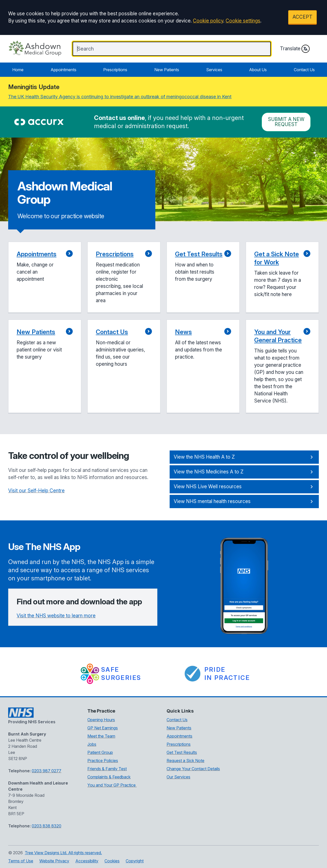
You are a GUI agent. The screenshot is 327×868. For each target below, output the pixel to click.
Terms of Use (21, 861)
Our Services (178, 777)
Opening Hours (101, 720)
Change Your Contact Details (193, 769)
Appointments (63, 70)
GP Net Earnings (103, 728)
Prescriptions (115, 70)
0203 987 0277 (46, 771)
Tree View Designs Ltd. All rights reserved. (63, 853)
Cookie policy (208, 21)
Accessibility (87, 861)
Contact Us (304, 70)
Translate (295, 49)
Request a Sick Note (185, 761)
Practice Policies (103, 761)
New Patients (167, 70)
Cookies (112, 861)
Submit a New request (286, 122)
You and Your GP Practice (112, 785)
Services (214, 70)
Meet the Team (101, 736)
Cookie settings (243, 21)
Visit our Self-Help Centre (36, 491)
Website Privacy (54, 861)
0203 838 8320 (46, 826)
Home (18, 70)
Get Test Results (182, 752)
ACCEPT (302, 17)
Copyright (135, 861)
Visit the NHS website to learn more (56, 616)
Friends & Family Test (107, 769)
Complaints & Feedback (109, 777)
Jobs (92, 744)
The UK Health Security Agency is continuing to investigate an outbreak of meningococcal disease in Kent (120, 97)
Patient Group (100, 752)
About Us (258, 70)
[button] (45, 278)
